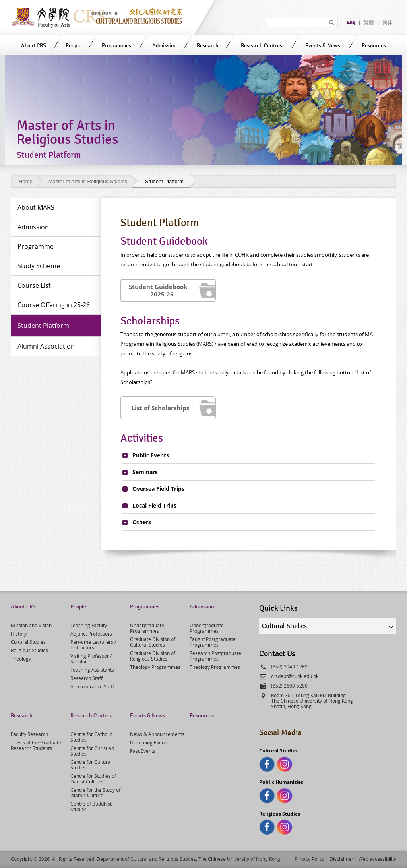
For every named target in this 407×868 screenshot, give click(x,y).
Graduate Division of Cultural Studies (153, 642)
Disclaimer (341, 859)
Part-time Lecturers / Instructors (93, 645)
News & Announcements (157, 734)
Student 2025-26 (160, 290)
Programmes (116, 46)
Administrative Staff (92, 686)
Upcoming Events (149, 742)
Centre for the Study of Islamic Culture (95, 792)
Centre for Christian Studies (92, 751)
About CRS (34, 46)
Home (26, 181)
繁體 (369, 23)
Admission (165, 46)
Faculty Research (29, 734)
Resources (374, 46)
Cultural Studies (28, 642)
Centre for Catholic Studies (91, 737)
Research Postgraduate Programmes (215, 656)
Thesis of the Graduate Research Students (36, 745)
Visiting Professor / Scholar (91, 659)
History (19, 634)
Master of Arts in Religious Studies (88, 181)
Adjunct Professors (91, 634)
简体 (388, 23)
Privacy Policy (309, 859)
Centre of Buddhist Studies (91, 806)
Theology (21, 659)
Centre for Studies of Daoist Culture (93, 779)
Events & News (323, 46)
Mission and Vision (31, 625)
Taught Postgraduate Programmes (213, 642)
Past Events (143, 751)
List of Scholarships (160, 408)
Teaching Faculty (89, 625)
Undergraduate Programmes (147, 628)
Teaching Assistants (92, 670)
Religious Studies (29, 650)
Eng (351, 23)
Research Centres (262, 46)
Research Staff (86, 678)
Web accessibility (377, 859)
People (74, 46)
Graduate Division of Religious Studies (153, 656)
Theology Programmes (155, 667)
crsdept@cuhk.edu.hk (295, 676)
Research (208, 46)
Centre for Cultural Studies (91, 765)
